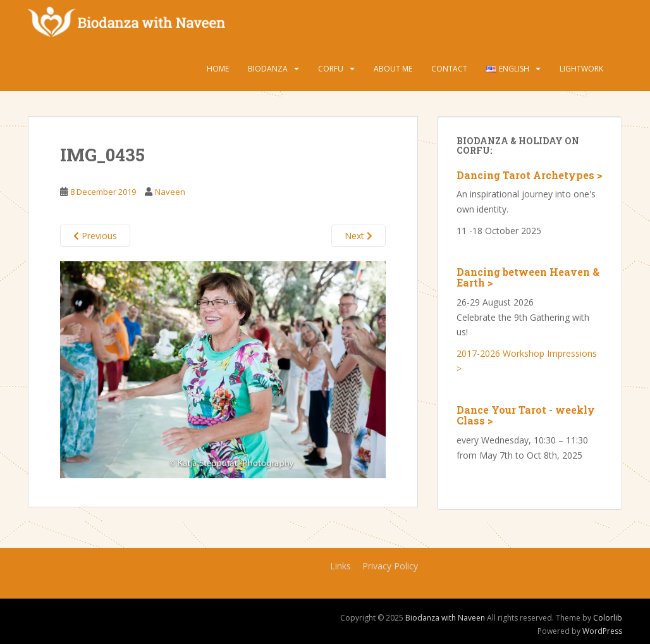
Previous (95, 236)
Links (340, 566)
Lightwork (581, 69)
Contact (449, 69)
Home (218, 69)
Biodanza (268, 69)
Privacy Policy (390, 566)
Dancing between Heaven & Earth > (528, 277)
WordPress (602, 631)
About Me (393, 69)
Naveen (170, 192)
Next (359, 236)
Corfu (331, 69)
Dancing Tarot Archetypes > (530, 175)
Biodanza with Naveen (445, 618)
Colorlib (608, 618)
